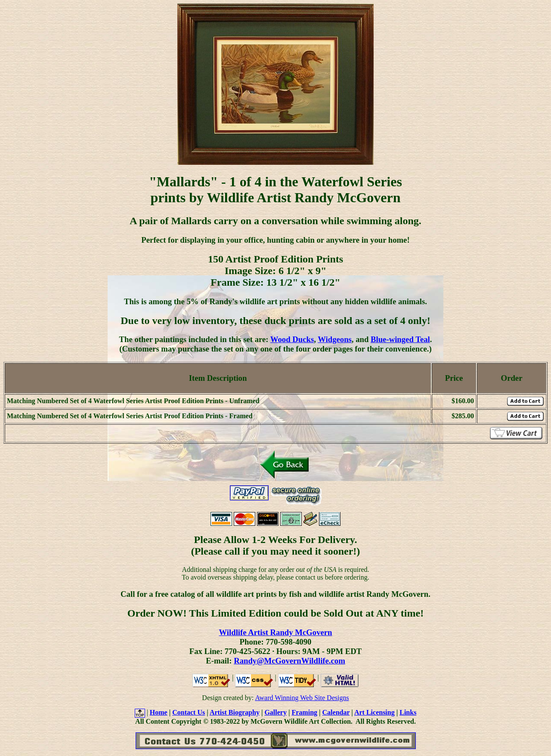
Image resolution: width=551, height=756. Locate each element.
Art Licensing (375, 712)
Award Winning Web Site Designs (302, 698)
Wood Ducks (292, 339)
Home (159, 712)
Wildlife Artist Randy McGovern (275, 632)
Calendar (336, 712)
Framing (304, 712)
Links (408, 712)
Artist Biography (235, 712)
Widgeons (335, 339)
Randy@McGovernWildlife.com (289, 661)
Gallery (275, 712)
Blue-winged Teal (400, 339)
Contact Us (189, 712)
